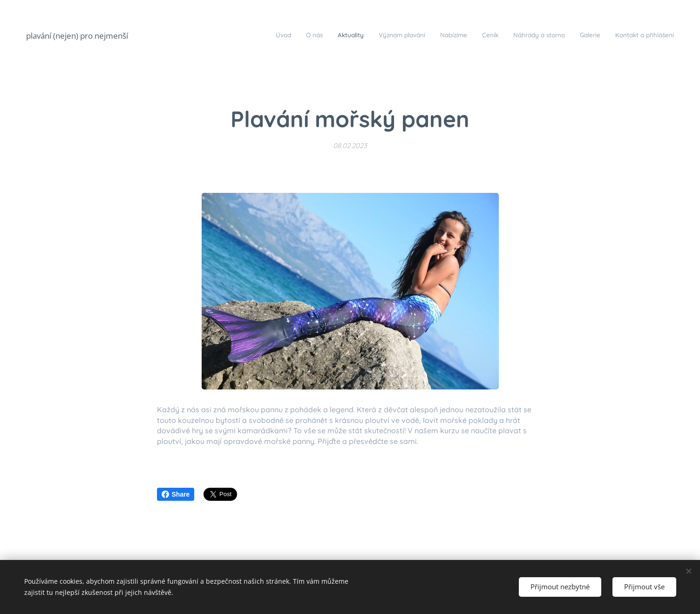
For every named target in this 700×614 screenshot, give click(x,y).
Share (176, 494)
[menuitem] (557, 36)
